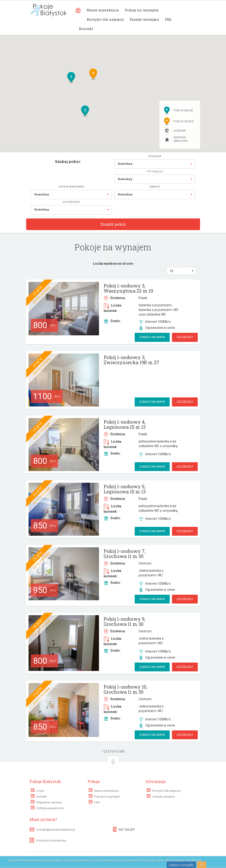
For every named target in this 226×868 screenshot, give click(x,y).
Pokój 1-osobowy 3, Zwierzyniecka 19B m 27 (131, 360)
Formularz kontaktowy (48, 840)
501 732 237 (127, 829)
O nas (40, 791)
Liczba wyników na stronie (113, 264)
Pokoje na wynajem (142, 10)
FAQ (168, 19)
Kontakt (86, 29)
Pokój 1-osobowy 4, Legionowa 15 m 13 (125, 424)
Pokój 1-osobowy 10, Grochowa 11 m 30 (125, 689)
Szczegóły (185, 337)
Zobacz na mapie (152, 337)
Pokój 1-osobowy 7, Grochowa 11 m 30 (125, 554)
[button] (155, 164)
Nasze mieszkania (103, 10)
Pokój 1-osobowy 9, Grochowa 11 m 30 (124, 621)
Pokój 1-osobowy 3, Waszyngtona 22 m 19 (128, 288)
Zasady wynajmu (144, 19)
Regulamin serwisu (49, 802)
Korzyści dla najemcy (105, 19)
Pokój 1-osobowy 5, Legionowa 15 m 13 (125, 489)
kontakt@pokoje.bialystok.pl (56, 830)
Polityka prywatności (50, 808)
